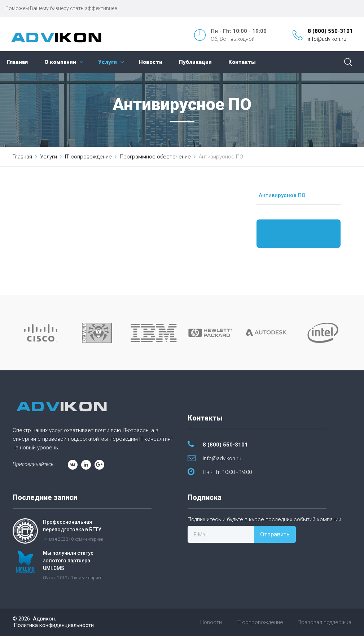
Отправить (275, 534)
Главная (17, 62)
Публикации (195, 62)
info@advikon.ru (327, 39)
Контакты (242, 62)
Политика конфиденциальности (54, 625)
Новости (151, 62)
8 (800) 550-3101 (330, 31)
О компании (60, 62)
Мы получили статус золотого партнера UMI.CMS (68, 561)
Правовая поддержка (324, 622)
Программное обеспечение (155, 157)
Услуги (108, 62)
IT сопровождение (88, 157)
